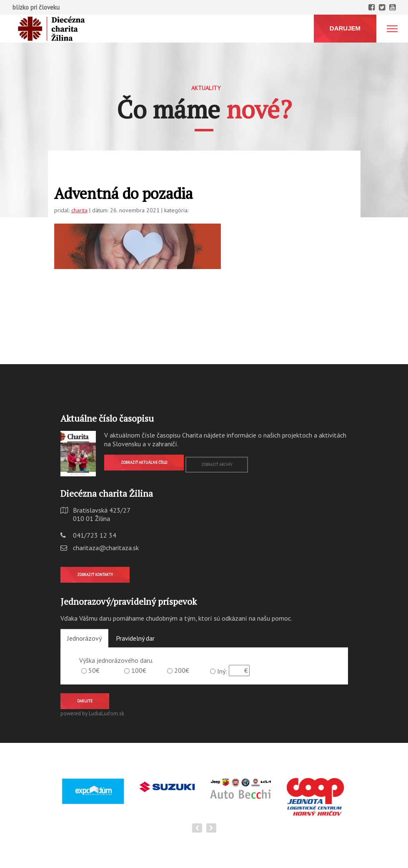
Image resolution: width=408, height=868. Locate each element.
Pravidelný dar (135, 638)
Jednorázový (84, 638)
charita (79, 210)
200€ (182, 670)
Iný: (222, 671)
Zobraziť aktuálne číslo (144, 462)
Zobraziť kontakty (95, 575)
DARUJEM (345, 28)
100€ (139, 670)
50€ (94, 670)
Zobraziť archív (217, 464)
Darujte (85, 701)
